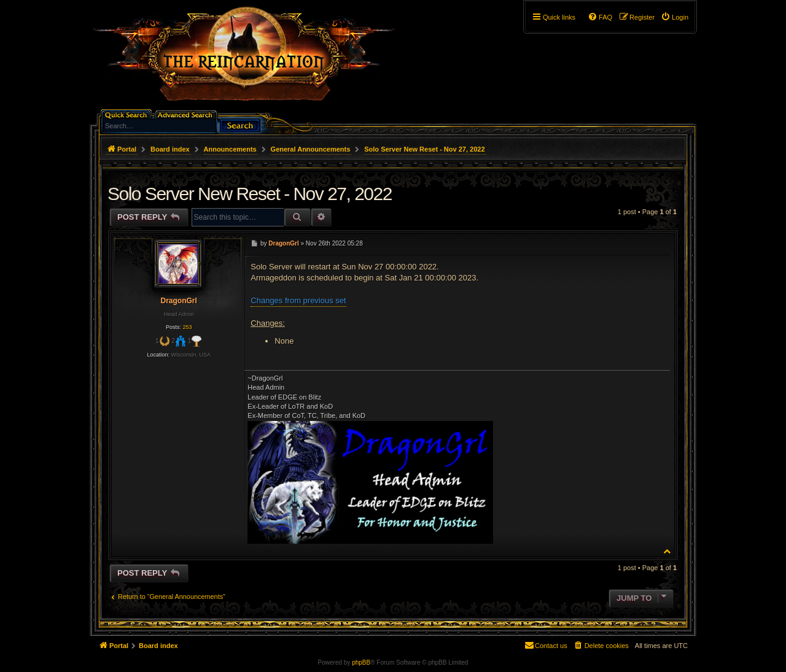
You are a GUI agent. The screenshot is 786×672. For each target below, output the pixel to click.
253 (187, 327)
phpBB (361, 662)
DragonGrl (178, 301)
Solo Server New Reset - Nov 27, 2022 (424, 149)
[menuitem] (675, 17)
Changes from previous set (298, 300)
